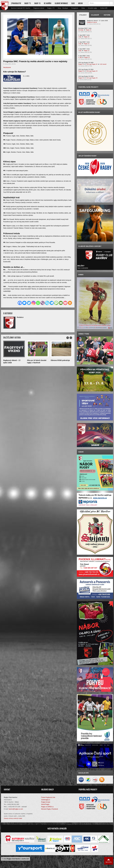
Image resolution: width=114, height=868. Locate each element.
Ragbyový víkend (39, 8)
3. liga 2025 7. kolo (84, 49)
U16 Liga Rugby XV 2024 (86, 69)
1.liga (80, 37)
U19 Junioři (103, 64)
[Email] (61, 303)
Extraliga (81, 30)
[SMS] (56, 303)
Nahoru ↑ (109, 861)
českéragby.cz (46, 800)
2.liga (80, 44)
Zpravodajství (16, 3)
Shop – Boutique (63, 8)
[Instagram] (33, 303)
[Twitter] (29, 303)
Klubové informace (61, 3)
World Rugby (45, 805)
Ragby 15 (37, 3)
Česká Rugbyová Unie (48, 798)
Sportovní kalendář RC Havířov (21, 8)
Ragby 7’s (28, 3)
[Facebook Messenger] (24, 303)
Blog (73, 3)
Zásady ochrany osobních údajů (13, 819)
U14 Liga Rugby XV (92, 78)
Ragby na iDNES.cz (47, 807)
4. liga (80, 57)
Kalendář (95, 15)
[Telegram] (52, 303)
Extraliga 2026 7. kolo (85, 28)
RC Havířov (48, 3)
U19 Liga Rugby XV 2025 (86, 63)
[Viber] (43, 303)
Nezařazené (7, 67)
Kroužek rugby (92, 8)
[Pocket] (65, 303)
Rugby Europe (46, 803)
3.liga (80, 50)
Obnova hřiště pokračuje (60, 360)
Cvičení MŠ (104, 8)
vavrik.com (25, 859)
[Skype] (47, 303)
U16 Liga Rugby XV (92, 71)
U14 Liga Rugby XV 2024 (86, 76)
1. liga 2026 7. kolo (84, 35)
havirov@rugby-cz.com (16, 810)
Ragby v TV (51, 8)
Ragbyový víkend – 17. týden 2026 (97, 21)
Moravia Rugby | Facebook (50, 810)
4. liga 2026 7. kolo (84, 56)
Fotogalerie (75, 8)
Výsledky (83, 15)
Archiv (80, 3)
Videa (83, 8)
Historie (107, 15)
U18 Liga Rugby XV (92, 64)
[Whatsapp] (38, 303)
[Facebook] (20, 303)
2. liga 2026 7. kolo (84, 42)
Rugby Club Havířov (14, 859)
